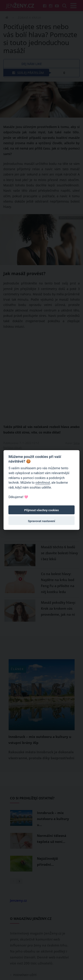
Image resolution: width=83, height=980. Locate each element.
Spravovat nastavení (41, 521)
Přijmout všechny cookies (41, 510)
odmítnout (43, 483)
